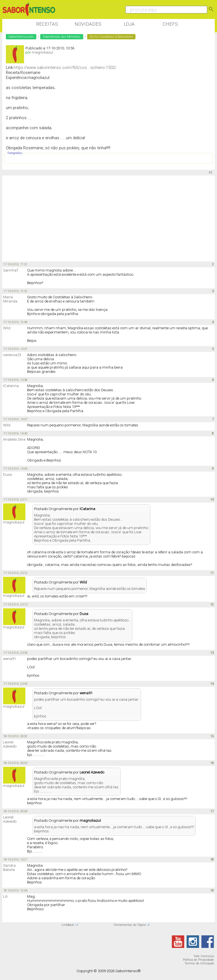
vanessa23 (12, 355)
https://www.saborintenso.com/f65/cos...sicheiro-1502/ (65, 68)
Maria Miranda (10, 299)
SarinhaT (11, 270)
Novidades (88, 24)
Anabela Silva (14, 439)
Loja (129, 24)
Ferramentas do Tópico (130, 925)
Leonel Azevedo (10, 744)
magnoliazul (42, 52)
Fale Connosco (204, 956)
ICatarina (11, 386)
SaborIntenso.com (21, 37)
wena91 (9, 659)
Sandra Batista (9, 868)
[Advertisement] (104, 219)
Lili (5, 896)
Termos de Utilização (199, 963)
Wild (7, 328)
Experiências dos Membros (62, 37)
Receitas (47, 24)
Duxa (7, 475)
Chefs (170, 24)
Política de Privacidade (198, 960)
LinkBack (68, 925)
